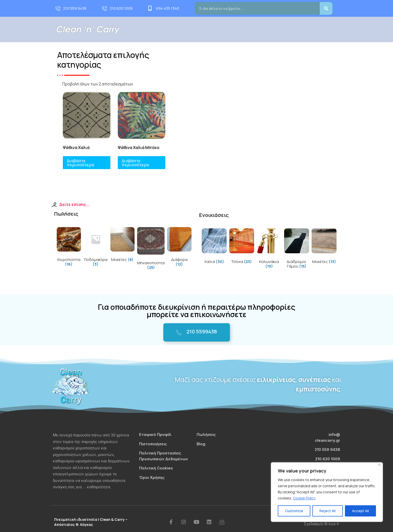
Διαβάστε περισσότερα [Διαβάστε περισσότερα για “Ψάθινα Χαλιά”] (81, 163)
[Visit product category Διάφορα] (179, 248)
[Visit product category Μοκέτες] (123, 246)
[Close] (379, 465)
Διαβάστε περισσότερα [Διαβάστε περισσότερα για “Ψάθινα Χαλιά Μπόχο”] (135, 163)
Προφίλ (192, 29)
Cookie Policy (304, 498)
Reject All (327, 511)
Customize (294, 511)
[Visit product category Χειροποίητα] (69, 248)
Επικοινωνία (334, 29)
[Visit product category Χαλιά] (214, 247)
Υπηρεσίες (220, 29)
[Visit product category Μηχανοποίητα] (151, 249)
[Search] (326, 8)
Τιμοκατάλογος (283, 29)
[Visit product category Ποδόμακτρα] (96, 248)
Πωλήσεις (250, 29)
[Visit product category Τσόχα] (242, 247)
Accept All (360, 511)
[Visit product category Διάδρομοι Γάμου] (297, 249)
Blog (310, 29)
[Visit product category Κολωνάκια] (269, 249)
